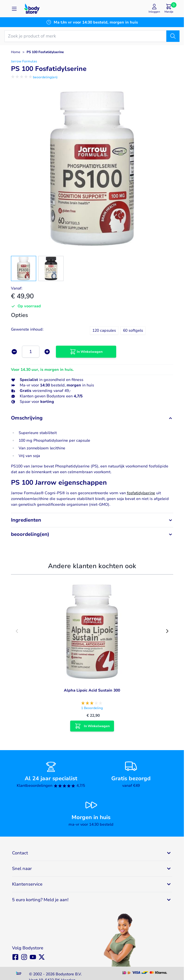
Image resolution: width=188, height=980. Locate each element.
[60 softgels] (133, 330)
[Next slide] (167, 631)
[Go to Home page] (32, 9)
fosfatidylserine (141, 493)
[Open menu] (14, 9)
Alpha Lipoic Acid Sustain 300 (92, 690)
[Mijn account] (154, 9)
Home (16, 52)
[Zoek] (173, 36)
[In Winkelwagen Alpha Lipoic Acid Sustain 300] (92, 726)
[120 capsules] (104, 330)
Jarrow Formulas (24, 61)
